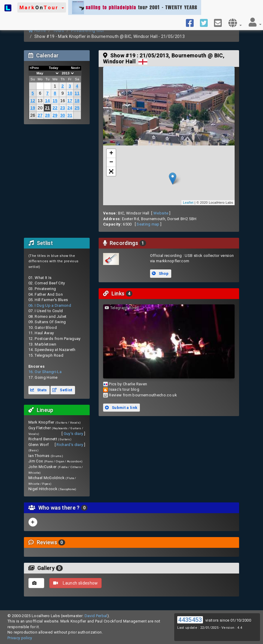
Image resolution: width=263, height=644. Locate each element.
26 (33, 115)
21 (48, 108)
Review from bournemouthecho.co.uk (143, 395)
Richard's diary (70, 445)
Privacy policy (20, 638)
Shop (160, 273)
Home (37, 30)
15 (55, 101)
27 (40, 115)
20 (40, 108)
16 (62, 101)
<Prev (35, 68)
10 (70, 93)
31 (70, 115)
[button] (42, 7)
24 (70, 108)
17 (70, 101)
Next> (75, 68)
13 (40, 101)
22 (55, 108)
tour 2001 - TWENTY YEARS (135, 7)
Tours (59, 30)
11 (77, 93)
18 (77, 101)
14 (48, 101)
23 (62, 108)
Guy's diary (74, 434)
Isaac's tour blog (124, 389)
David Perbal (96, 616)
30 (62, 115)
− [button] (111, 162)
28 (48, 115)
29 (55, 115)
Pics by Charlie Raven (128, 384)
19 (33, 108)
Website (161, 213)
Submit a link (121, 408)
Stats (39, 390)
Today (53, 68)
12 (33, 101)
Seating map (148, 224)
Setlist (62, 390)
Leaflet (188, 203)
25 (77, 108)
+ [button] (111, 154)
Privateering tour (88, 30)
